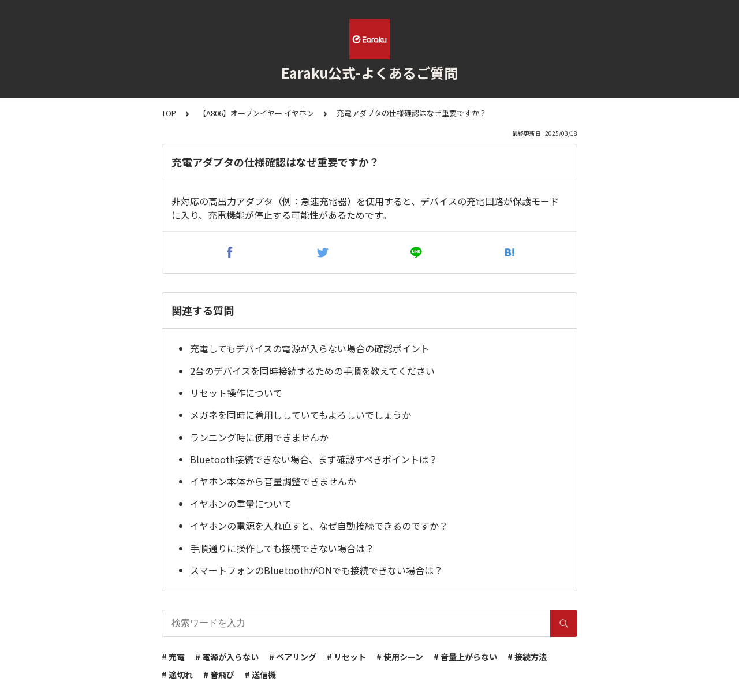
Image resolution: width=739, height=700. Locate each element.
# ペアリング (293, 657)
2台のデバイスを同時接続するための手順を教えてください (312, 371)
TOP (169, 113)
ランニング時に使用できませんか (259, 437)
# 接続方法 (527, 657)
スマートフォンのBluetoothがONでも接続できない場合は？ (316, 570)
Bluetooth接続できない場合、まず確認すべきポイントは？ (314, 459)
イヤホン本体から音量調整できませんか (273, 481)
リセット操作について (236, 393)
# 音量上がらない (465, 657)
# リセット (346, 657)
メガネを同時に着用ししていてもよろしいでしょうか (301, 415)
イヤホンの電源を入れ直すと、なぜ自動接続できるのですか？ (319, 526)
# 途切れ (177, 675)
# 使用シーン (400, 657)
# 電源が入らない (227, 657)
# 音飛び (219, 675)
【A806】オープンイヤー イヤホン (256, 113)
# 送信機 (260, 675)
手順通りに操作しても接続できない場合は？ (282, 548)
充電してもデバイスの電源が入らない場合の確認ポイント (310, 348)
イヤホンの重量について (241, 504)
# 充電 (173, 657)
